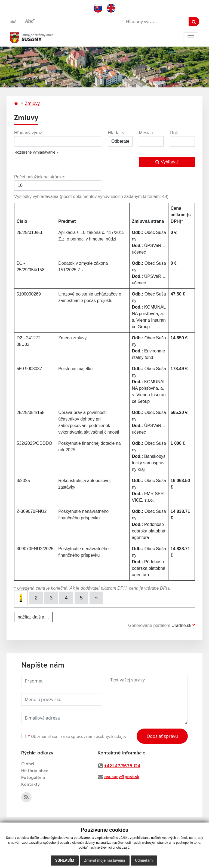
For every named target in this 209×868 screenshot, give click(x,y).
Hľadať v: (117, 133)
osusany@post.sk (122, 777)
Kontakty (30, 784)
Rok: (175, 133)
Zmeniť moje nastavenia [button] (105, 860)
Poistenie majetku (75, 369)
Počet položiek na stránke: (40, 177)
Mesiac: (147, 133)
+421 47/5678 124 (122, 766)
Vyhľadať (167, 162)
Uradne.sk (181, 625)
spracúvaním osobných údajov (99, 736)
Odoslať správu (162, 736)
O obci (28, 764)
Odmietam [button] (144, 860)
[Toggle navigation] (191, 38)
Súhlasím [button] (65, 860)
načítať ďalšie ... (33, 617)
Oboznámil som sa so (77, 736)
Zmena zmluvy (72, 338)
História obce (35, 771)
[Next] (97, 598)
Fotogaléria (33, 778)
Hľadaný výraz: (29, 133)
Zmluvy (32, 103)
